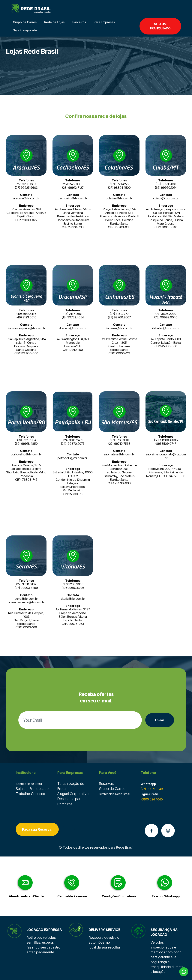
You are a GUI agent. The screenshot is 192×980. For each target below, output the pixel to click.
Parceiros (79, 22)
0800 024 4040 (152, 799)
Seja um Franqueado (32, 789)
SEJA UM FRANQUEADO (160, 26)
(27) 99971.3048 (152, 789)
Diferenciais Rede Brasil (115, 794)
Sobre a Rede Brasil (29, 784)
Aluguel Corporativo (73, 794)
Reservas (106, 784)
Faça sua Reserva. (37, 829)
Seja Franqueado (25, 30)
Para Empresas (104, 22)
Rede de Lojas (54, 22)
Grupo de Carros (25, 22)
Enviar (160, 720)
